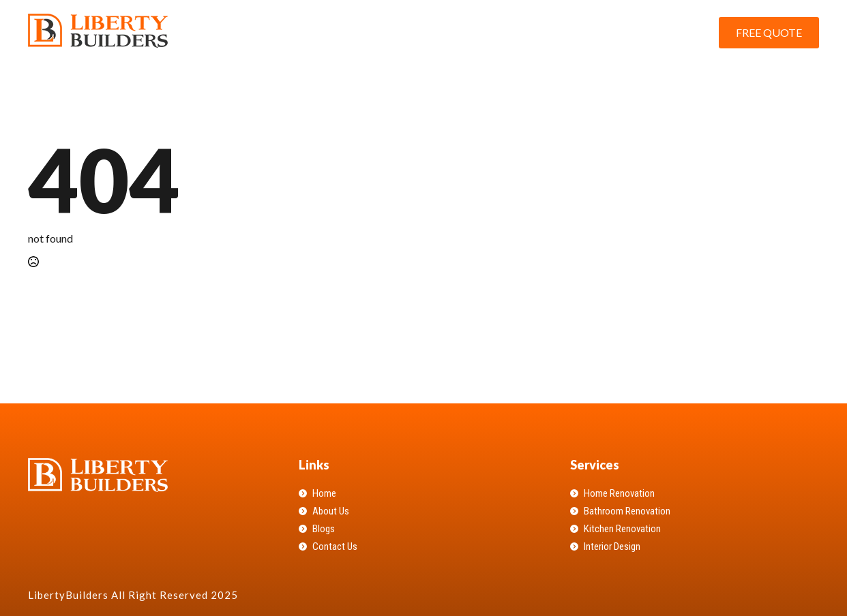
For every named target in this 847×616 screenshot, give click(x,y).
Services (560, 32)
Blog (618, 32)
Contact (676, 32)
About (499, 32)
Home (442, 32)
